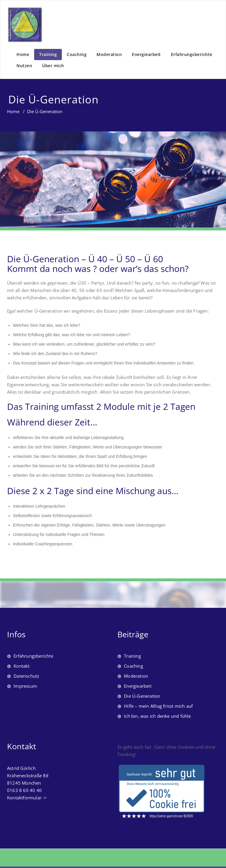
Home (23, 54)
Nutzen (24, 66)
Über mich (53, 66)
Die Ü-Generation (142, 696)
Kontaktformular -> (27, 798)
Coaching (77, 54)
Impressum (25, 686)
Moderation (109, 54)
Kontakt (21, 666)
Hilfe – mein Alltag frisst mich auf (158, 706)
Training (48, 54)
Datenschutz (26, 676)
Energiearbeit (146, 54)
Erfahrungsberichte (192, 54)
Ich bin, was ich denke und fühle (157, 716)
